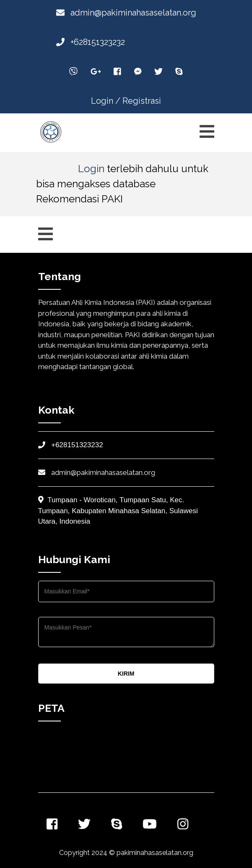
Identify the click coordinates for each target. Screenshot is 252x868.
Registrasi (142, 101)
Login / (106, 101)
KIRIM (126, 674)
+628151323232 (91, 42)
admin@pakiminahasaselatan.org (126, 13)
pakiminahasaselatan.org (155, 853)
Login (91, 169)
